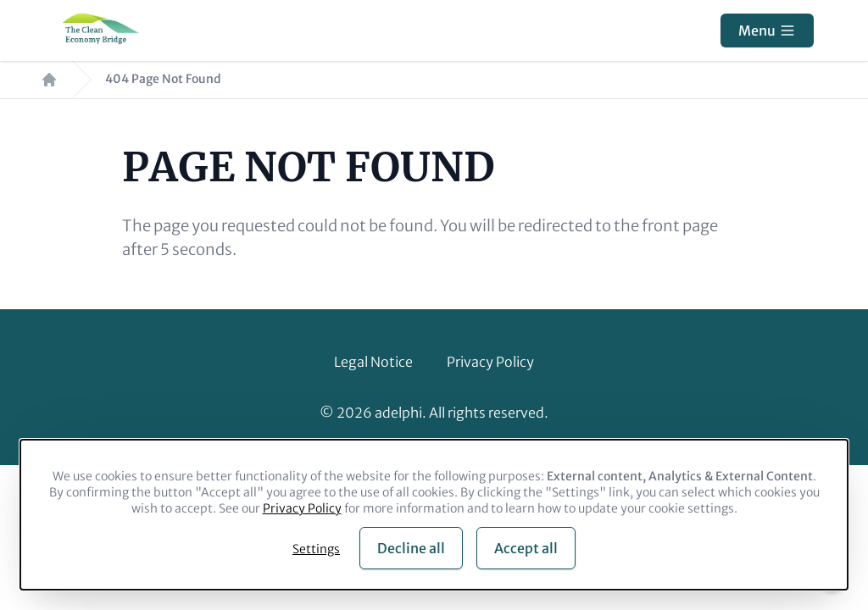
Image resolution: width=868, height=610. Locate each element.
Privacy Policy (490, 362)
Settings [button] (316, 549)
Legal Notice (373, 362)
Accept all (526, 548)
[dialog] (434, 515)
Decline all (411, 548)
